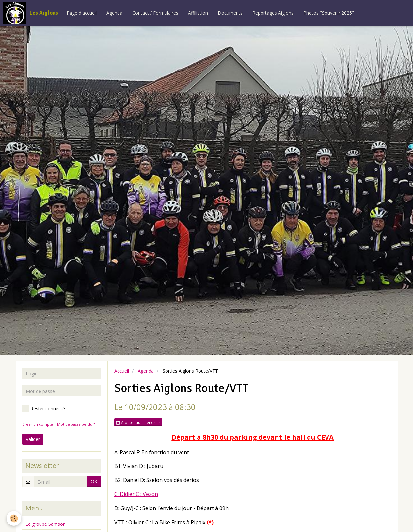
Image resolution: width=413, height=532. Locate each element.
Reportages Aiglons (273, 13)
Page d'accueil (82, 13)
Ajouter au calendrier (138, 422)
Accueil (122, 371)
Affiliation (198, 13)
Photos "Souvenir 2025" (329, 13)
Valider (33, 439)
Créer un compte (38, 424)
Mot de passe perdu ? (76, 424)
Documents (230, 13)
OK (94, 482)
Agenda (114, 13)
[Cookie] (14, 518)
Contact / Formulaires (155, 13)
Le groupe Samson (46, 524)
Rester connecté (44, 409)
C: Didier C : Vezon (136, 494)
